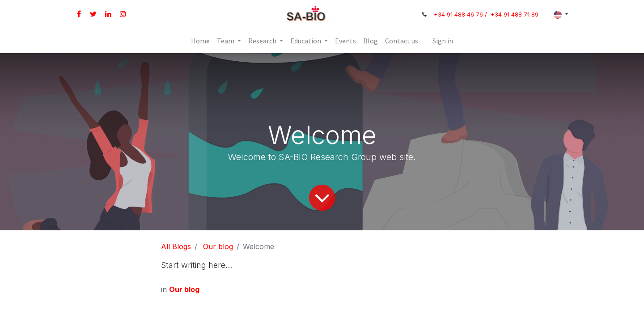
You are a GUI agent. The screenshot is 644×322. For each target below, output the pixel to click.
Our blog (218, 246)
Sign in (443, 41)
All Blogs (176, 246)
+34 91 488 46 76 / (461, 15)
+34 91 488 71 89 (515, 15)
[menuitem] (200, 41)
